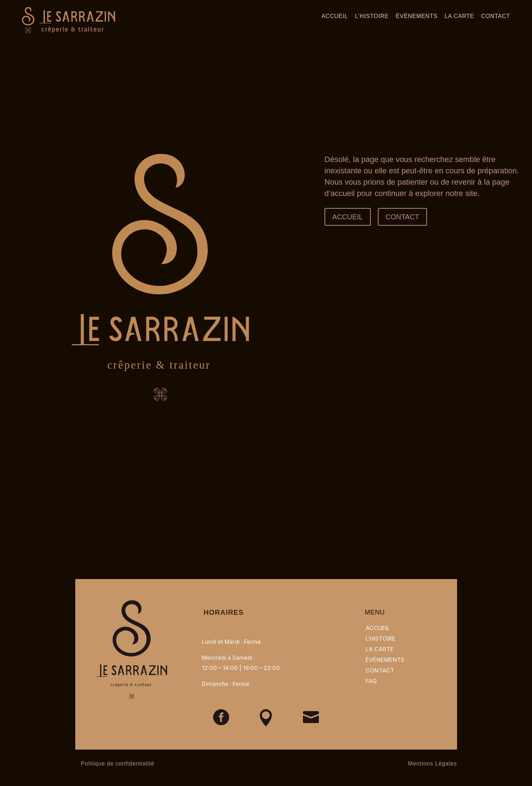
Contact (496, 16)
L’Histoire (381, 638)
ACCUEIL (348, 217)
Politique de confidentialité (118, 764)
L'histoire (372, 16)
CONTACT (402, 217)
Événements (417, 16)
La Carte (380, 649)
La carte (459, 16)
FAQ (371, 681)
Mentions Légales (432, 764)
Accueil (335, 16)
